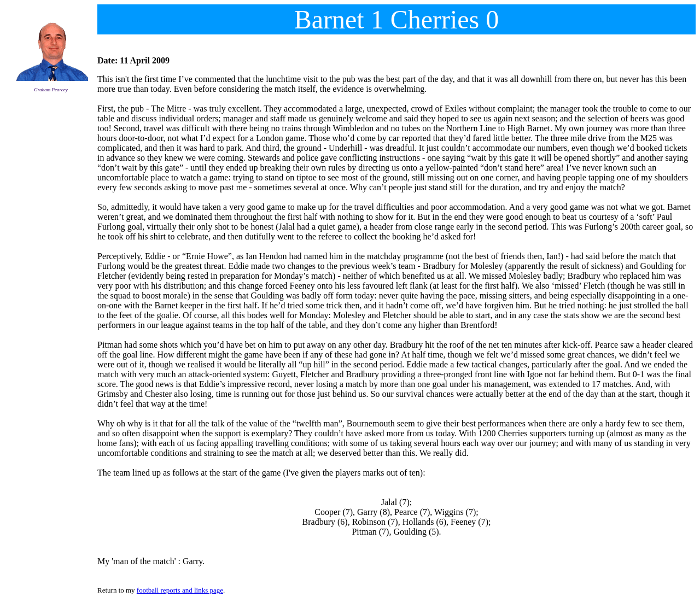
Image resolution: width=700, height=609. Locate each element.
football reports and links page (180, 590)
